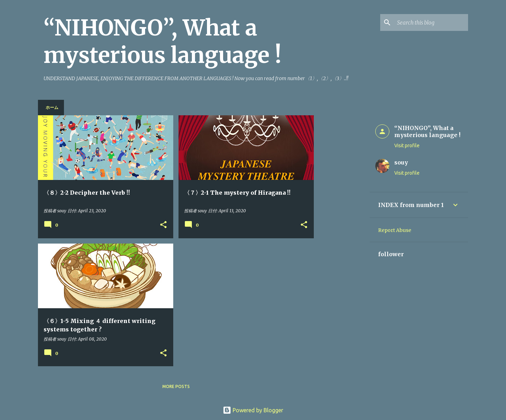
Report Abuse (395, 230)
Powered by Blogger (253, 410)
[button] (163, 225)
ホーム (52, 107)
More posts (176, 386)
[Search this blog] (431, 22)
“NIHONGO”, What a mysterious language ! (163, 41)
